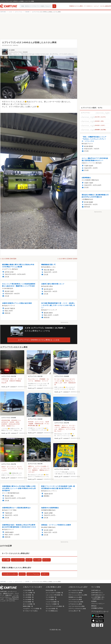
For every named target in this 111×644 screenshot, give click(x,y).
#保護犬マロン (11, 426)
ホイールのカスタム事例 (76, 590)
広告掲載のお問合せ (97, 608)
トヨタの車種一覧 (28, 590)
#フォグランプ (12, 469)
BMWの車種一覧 (28, 606)
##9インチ (13, 379)
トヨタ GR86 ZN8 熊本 (8, 259)
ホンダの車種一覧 (28, 595)
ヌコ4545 (12, 50)
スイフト (22, 574)
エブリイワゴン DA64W (62, 376)
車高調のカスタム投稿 (75, 597)
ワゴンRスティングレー (10, 574)
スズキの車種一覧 (28, 602)
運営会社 (94, 606)
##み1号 (4, 383)
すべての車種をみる (52, 611)
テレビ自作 (37, 560)
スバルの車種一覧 (28, 599)
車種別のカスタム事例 (76, 6)
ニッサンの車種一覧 (29, 593)
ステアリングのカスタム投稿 (77, 609)
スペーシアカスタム (33, 574)
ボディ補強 (6, 560)
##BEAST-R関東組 (15, 381)
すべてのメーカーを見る (30, 611)
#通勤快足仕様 (39, 424)
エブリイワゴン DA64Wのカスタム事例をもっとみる (39, 340)
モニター (29, 560)
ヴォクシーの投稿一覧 (52, 604)
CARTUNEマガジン (97, 593)
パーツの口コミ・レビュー (91, 6)
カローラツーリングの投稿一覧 (55, 606)
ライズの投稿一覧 (51, 597)
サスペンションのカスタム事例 (78, 595)
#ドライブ (45, 381)
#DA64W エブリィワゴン (36, 422)
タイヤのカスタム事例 (75, 593)
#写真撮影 (42, 379)
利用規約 (94, 601)
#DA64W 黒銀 (6, 420)
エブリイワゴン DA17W (9, 376)
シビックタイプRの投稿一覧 (54, 595)
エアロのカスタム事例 (75, 604)
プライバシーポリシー (98, 604)
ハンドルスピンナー (18, 560)
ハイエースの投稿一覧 (52, 602)
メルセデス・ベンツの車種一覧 (32, 609)
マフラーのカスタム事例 (76, 602)
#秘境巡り (58, 426)
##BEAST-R (5, 379)
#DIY (65, 383)
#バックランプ (11, 467)
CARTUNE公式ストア (98, 595)
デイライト (46, 560)
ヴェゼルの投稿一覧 (52, 609)
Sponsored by (64, 322)
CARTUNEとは (96, 590)
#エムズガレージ (33, 379)
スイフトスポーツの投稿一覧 (54, 593)
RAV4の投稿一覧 (51, 590)
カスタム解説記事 (106, 6)
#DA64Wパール (16, 420)
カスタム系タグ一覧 (75, 611)
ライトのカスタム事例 (75, 599)
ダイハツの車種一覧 (29, 604)
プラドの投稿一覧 (51, 599)
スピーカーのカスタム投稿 (77, 606)
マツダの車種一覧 (28, 597)
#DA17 (4, 467)
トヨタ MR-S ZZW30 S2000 (67, 259)
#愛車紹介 (38, 381)
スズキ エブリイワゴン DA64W (18, 52)
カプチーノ (45, 574)
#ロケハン (65, 426)
